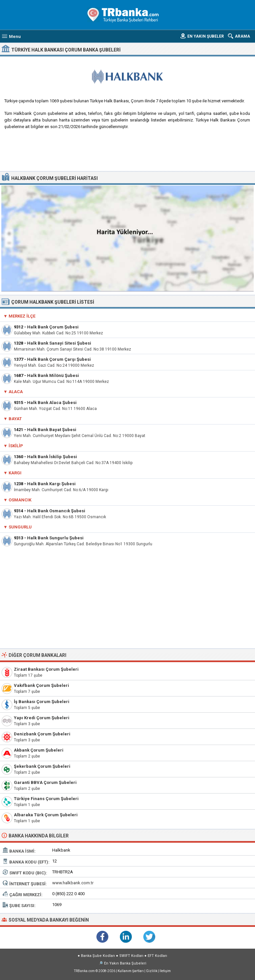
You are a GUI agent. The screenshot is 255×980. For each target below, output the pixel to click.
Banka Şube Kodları (98, 956)
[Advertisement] (128, 153)
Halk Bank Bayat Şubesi (52, 430)
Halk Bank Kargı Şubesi (51, 484)
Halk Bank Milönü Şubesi (53, 375)
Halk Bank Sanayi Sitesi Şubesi (59, 343)
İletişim (165, 971)
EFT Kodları (157, 956)
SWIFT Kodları (131, 956)
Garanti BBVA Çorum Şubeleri (45, 782)
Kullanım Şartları (131, 971)
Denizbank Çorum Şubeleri (42, 734)
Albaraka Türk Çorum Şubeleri (46, 815)
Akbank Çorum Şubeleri (39, 750)
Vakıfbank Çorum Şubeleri (41, 685)
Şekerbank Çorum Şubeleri (42, 766)
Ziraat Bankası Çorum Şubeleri (46, 669)
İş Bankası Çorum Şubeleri (42, 702)
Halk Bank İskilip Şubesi (52, 457)
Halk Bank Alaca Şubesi (52, 403)
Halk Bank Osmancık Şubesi (56, 511)
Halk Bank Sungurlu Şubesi (55, 538)
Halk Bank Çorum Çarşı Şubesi (59, 359)
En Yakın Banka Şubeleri (125, 963)
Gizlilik (152, 971)
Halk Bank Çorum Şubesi (53, 327)
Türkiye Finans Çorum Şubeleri (46, 799)
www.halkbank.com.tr (73, 883)
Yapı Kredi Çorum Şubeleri (42, 718)
